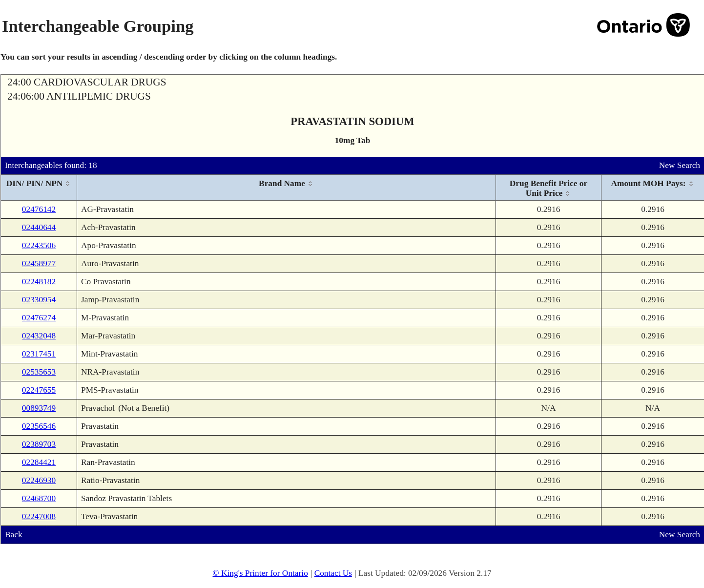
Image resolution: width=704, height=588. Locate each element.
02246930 (39, 480)
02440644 (39, 227)
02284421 (39, 462)
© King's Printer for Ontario (260, 573)
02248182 (39, 282)
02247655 (39, 390)
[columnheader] (39, 188)
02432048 (39, 336)
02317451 (39, 354)
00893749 (39, 408)
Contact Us (333, 573)
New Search (680, 165)
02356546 (39, 426)
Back (14, 535)
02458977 (39, 263)
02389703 (39, 444)
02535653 (39, 372)
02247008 (39, 516)
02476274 (39, 318)
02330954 (39, 300)
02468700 (39, 498)
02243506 (39, 245)
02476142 (39, 209)
